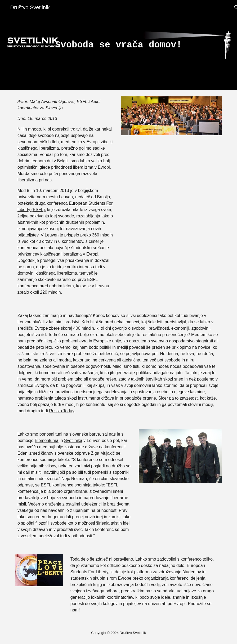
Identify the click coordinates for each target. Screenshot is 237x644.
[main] (118, 45)
